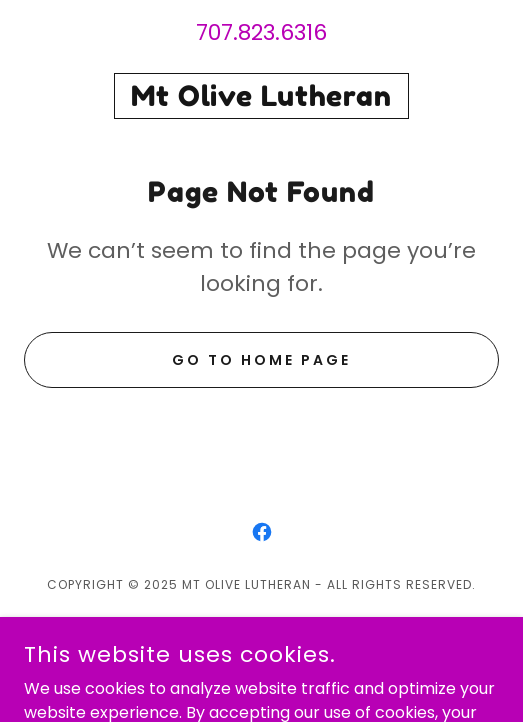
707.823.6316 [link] (261, 32)
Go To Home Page (261, 360)
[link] (261, 96)
